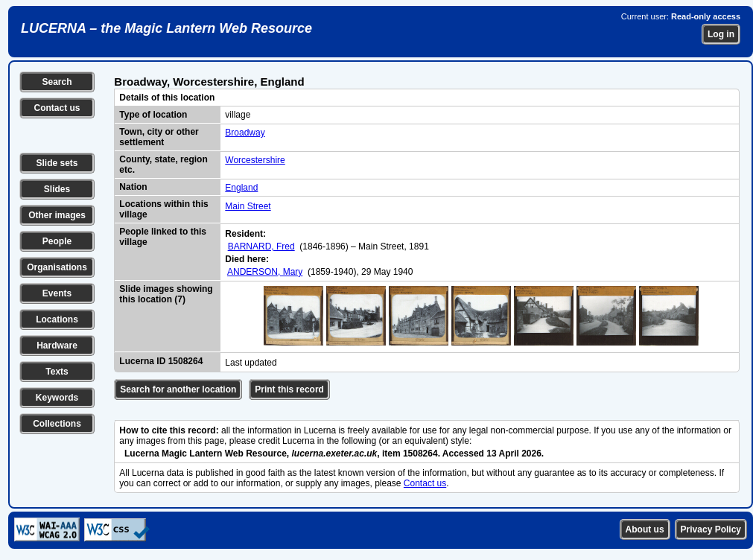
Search (57, 82)
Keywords (57, 398)
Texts (57, 372)
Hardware (57, 346)
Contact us (57, 108)
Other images (57, 215)
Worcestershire (255, 160)
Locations (57, 319)
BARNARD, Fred (261, 246)
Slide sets (57, 163)
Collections (57, 424)
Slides (57, 189)
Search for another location (178, 389)
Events (57, 293)
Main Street (248, 206)
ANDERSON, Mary (265, 272)
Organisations (57, 267)
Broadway (245, 133)
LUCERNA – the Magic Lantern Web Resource (166, 28)
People (57, 241)
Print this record (289, 389)
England (241, 188)
